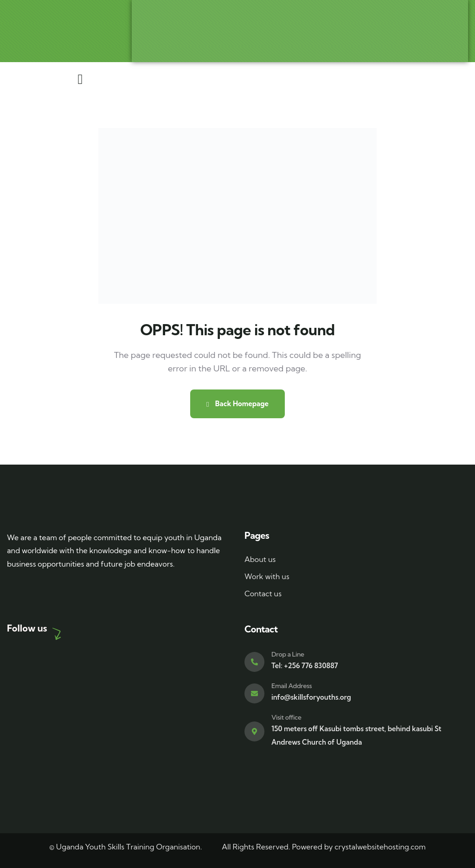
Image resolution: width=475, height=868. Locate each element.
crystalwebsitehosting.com (380, 847)
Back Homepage (237, 404)
